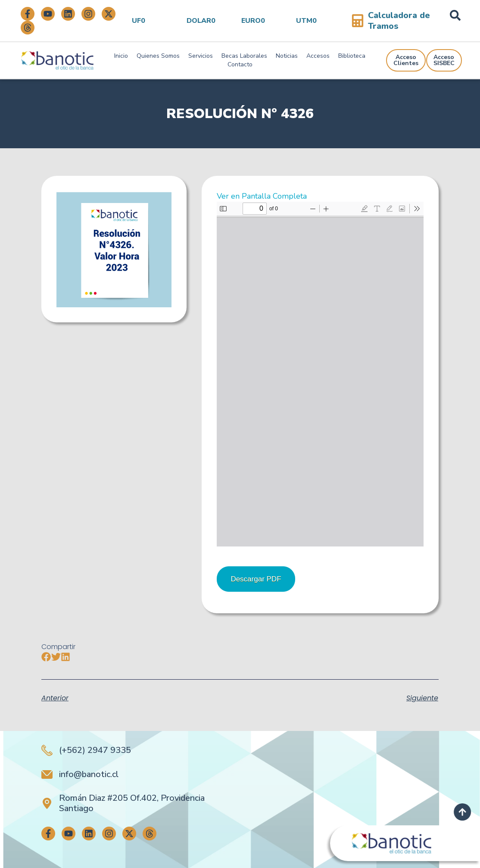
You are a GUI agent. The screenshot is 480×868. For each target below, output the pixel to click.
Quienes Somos (158, 56)
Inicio (121, 56)
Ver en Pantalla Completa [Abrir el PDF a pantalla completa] (262, 196)
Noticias (287, 56)
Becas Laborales (244, 56)
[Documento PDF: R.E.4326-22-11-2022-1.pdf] (320, 374)
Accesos (318, 56)
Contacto (240, 64)
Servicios (201, 56)
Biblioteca (352, 56)
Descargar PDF (256, 579)
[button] (46, 657)
